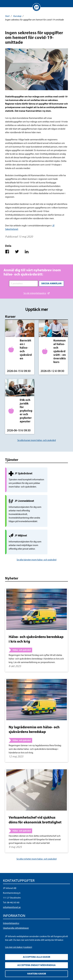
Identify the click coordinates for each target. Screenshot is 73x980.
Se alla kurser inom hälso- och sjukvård (37, 439)
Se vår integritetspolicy (35, 292)
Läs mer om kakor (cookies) (19, 947)
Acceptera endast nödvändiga (36, 965)
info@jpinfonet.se (12, 895)
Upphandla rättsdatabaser (16, 916)
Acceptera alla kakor (36, 957)
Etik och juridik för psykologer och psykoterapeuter (26, 410)
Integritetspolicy (11, 911)
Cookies (7, 926)
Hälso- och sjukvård (22, 638)
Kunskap (17, 16)
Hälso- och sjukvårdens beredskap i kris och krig (36, 627)
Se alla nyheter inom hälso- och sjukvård (36, 847)
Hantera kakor (37, 974)
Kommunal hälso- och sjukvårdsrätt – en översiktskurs (60, 350)
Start (7, 16)
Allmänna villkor (11, 921)
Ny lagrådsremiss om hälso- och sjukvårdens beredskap (34, 718)
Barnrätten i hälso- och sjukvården (26, 348)
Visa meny (6, 4)
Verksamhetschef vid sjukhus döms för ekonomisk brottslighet (35, 808)
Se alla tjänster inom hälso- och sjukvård (36, 548)
